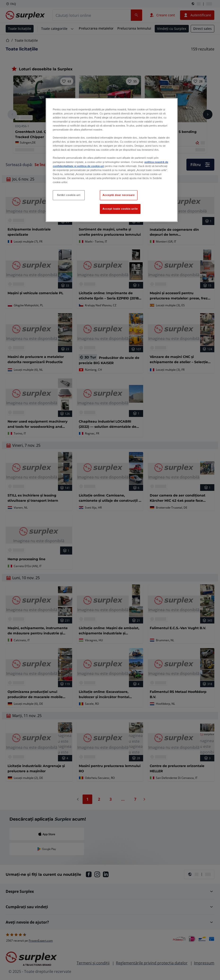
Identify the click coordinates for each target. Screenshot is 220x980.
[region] (112, 160)
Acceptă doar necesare (119, 195)
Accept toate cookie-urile (120, 209)
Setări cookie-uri (69, 195)
